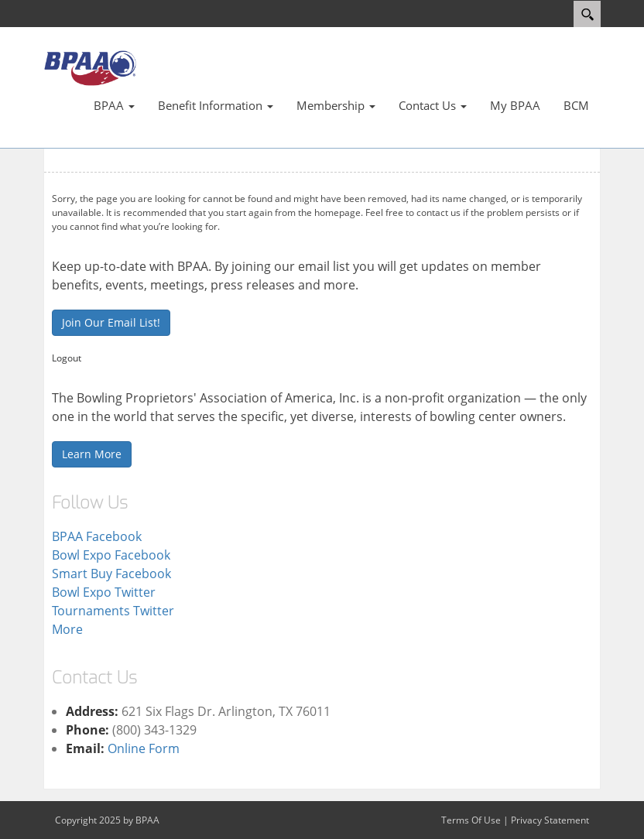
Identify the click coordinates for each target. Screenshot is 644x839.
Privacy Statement (550, 820)
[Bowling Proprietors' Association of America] (90, 67)
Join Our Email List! (111, 322)
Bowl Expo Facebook (111, 555)
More (67, 629)
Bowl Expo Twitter (104, 592)
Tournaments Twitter (113, 611)
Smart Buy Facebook (111, 574)
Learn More (92, 454)
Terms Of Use (471, 820)
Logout (67, 358)
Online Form (144, 748)
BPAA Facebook (97, 536)
